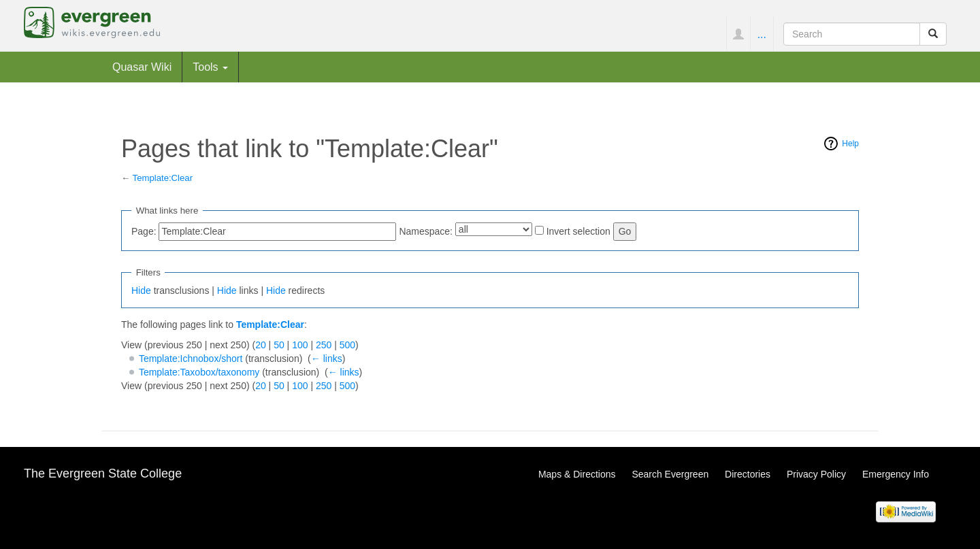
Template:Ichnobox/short (191, 359)
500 (347, 345)
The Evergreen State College (103, 473)
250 (324, 345)
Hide (141, 290)
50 (279, 345)
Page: (144, 231)
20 (261, 345)
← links (327, 359)
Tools (210, 67)
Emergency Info (896, 474)
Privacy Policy (816, 474)
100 (300, 345)
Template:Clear (163, 178)
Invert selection (578, 231)
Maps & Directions (577, 474)
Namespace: (426, 231)
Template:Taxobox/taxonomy (199, 372)
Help (850, 144)
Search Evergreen (670, 474)
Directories (748, 474)
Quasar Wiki (142, 67)
